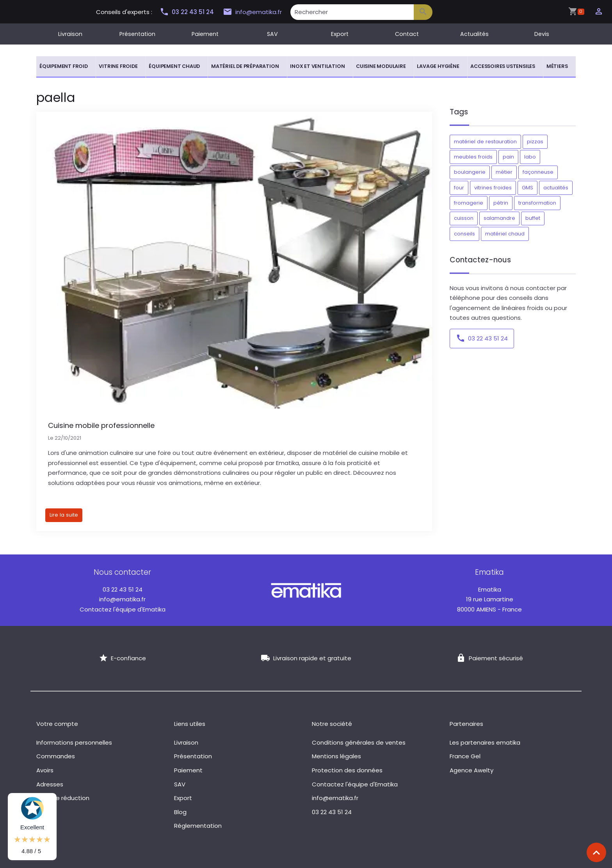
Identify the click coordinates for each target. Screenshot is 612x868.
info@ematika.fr (252, 12)
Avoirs (45, 770)
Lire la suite (64, 515)
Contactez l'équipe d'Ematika (123, 609)
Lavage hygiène (438, 66)
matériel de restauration (485, 142)
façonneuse (538, 172)
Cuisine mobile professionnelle (101, 425)
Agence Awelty (471, 770)
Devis (542, 34)
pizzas (535, 142)
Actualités (474, 34)
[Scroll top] (596, 852)
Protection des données (347, 770)
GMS (527, 188)
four (459, 188)
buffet (533, 218)
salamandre (499, 218)
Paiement (205, 34)
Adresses (50, 784)
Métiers (557, 66)
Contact (407, 34)
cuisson (464, 218)
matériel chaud (505, 234)
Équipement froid (64, 66)
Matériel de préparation (245, 66)
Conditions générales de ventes (359, 742)
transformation (537, 203)
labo (530, 157)
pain (508, 157)
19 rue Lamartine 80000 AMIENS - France (489, 599)
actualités (556, 188)
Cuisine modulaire (381, 66)
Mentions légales (336, 756)
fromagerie (469, 203)
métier (504, 172)
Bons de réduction (63, 798)
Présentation (137, 34)
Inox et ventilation (317, 66)
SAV (272, 34)
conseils (464, 234)
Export (340, 34)
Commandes (56, 756)
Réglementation (198, 826)
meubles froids (473, 157)
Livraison (70, 34)
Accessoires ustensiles (503, 66)
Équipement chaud (174, 66)
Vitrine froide (118, 66)
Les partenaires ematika (485, 742)
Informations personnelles (74, 742)
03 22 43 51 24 (187, 12)
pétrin (501, 203)
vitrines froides (493, 188)
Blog (180, 812)
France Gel (465, 756)
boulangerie (470, 172)
